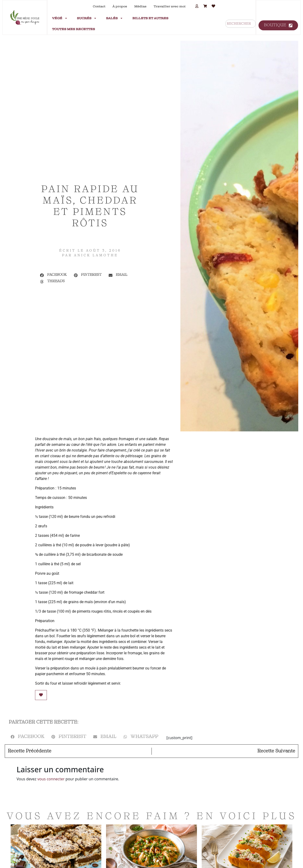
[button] (53, 275)
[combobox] (241, 24)
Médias (140, 6)
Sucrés (87, 18)
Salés (114, 18)
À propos (120, 6)
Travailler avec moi (170, 6)
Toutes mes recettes (74, 29)
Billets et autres (150, 18)
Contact (99, 6)
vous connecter (51, 779)
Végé (60, 18)
